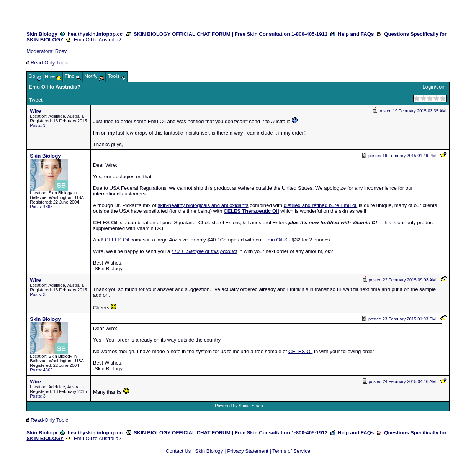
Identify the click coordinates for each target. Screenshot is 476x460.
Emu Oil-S (276, 240)
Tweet (35, 100)
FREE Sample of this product (204, 251)
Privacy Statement (248, 451)
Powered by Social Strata (239, 406)
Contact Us (178, 451)
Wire (35, 111)
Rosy (61, 51)
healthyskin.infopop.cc (95, 34)
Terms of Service (291, 451)
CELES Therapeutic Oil (251, 211)
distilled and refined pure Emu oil (321, 205)
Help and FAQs (356, 34)
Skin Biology (42, 34)
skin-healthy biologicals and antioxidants (203, 205)
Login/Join (434, 87)
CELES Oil (117, 240)
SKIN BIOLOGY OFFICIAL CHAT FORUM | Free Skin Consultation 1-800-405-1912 (231, 34)
